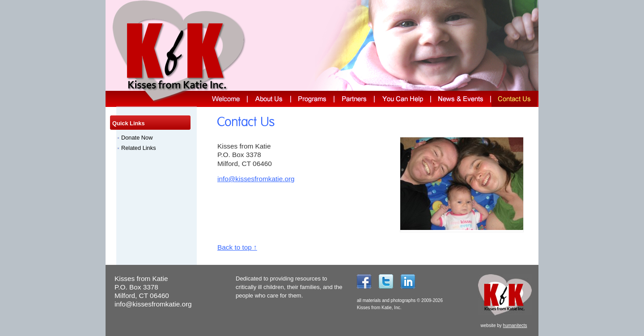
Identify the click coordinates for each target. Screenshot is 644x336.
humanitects (515, 325)
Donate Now (137, 138)
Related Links (139, 148)
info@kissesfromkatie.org (256, 179)
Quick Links (129, 123)
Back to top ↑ (237, 247)
